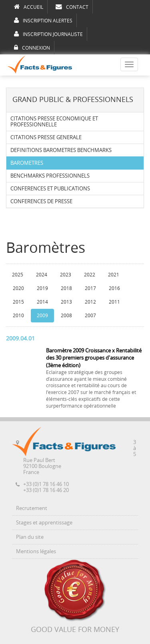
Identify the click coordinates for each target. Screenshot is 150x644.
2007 (90, 316)
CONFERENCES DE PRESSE (41, 201)
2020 (18, 288)
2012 (90, 302)
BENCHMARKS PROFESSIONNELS (50, 176)
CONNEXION (32, 48)
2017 (90, 288)
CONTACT (72, 7)
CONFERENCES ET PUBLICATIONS (50, 189)
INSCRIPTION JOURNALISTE (48, 34)
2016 (114, 288)
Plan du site (30, 537)
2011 (114, 302)
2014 (42, 302)
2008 (66, 316)
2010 (18, 316)
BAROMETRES (27, 163)
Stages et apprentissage (44, 523)
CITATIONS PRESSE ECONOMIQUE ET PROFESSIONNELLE (54, 122)
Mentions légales (36, 551)
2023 (66, 275)
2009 (42, 316)
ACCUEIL (29, 7)
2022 (90, 275)
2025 (18, 275)
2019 (42, 288)
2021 (114, 275)
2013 (66, 302)
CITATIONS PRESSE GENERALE (46, 137)
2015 (18, 302)
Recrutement (32, 508)
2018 (66, 288)
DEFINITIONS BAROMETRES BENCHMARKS (61, 150)
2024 (42, 275)
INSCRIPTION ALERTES (43, 20)
